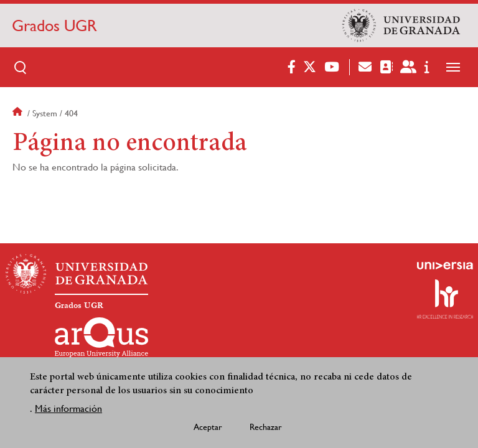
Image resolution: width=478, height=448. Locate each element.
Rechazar (266, 429)
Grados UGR (54, 26)
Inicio (19, 113)
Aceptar (208, 429)
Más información (68, 411)
